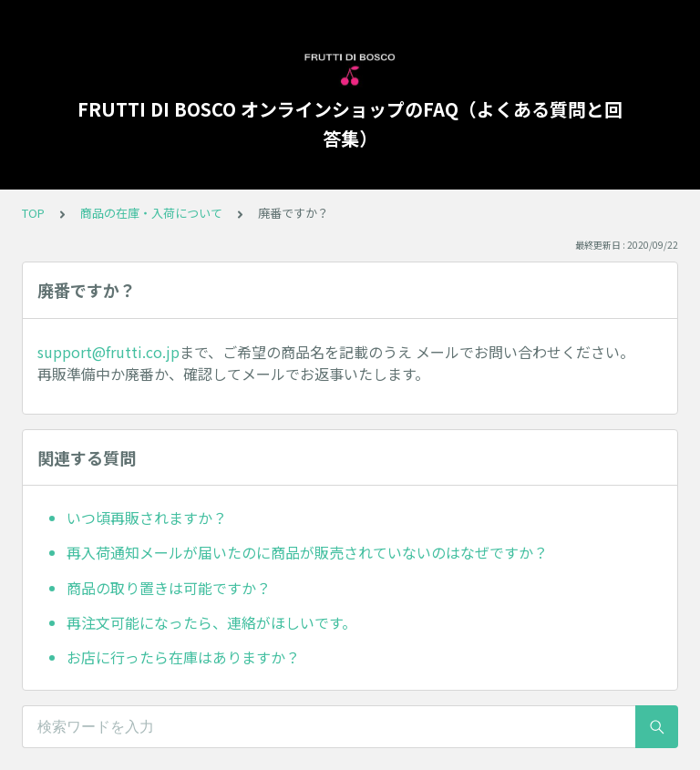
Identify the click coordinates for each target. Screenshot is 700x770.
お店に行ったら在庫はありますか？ (183, 657)
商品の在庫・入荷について (151, 213)
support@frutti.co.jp (108, 352)
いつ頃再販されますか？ (147, 518)
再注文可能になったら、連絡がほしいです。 (211, 622)
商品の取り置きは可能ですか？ (169, 588)
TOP (33, 213)
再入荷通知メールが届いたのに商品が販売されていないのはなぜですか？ (307, 552)
